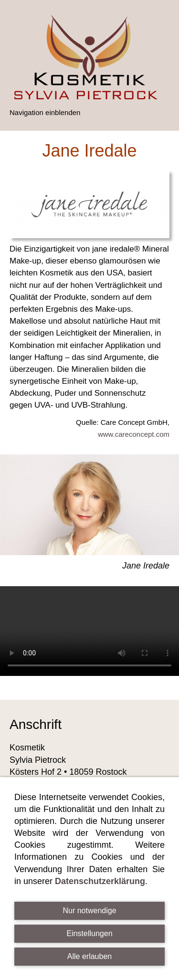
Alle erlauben (89, 956)
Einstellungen (89, 933)
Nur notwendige (89, 911)
